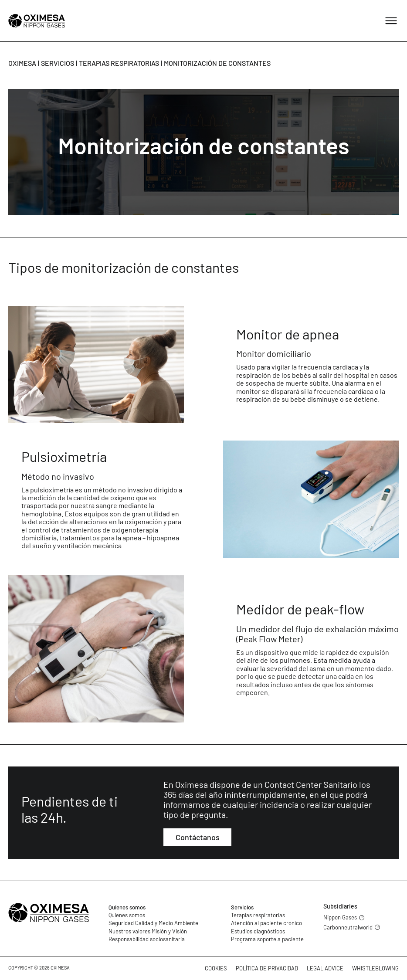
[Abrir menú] (391, 21)
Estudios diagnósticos (258, 931)
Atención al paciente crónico (266, 923)
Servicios (58, 63)
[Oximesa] (37, 21)
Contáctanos (198, 837)
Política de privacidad (267, 968)
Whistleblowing (375, 968)
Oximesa (22, 63)
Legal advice (325, 968)
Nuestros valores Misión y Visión (148, 931)
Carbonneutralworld (352, 927)
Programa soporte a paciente (267, 939)
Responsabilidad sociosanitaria (147, 939)
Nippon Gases (344, 917)
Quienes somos (127, 907)
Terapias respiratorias (119, 63)
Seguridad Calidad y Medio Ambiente (153, 923)
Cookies (216, 968)
